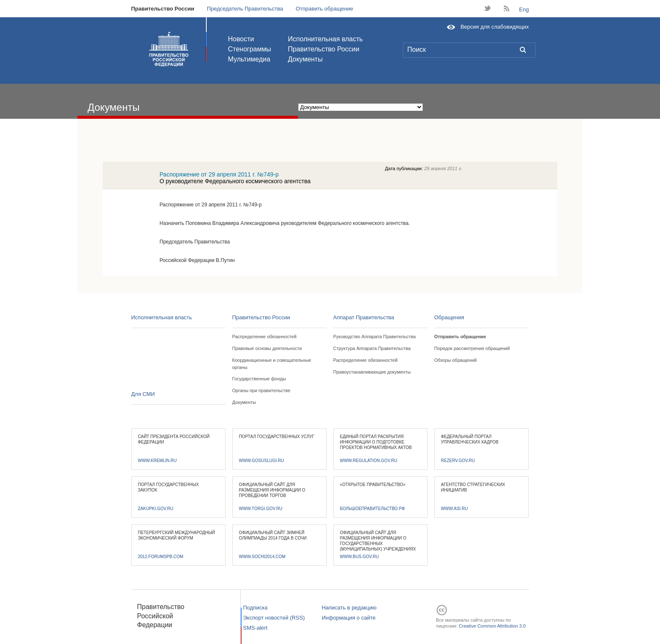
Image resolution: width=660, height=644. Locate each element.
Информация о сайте (349, 618)
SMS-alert (255, 628)
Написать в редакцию (349, 608)
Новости (241, 39)
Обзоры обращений (456, 360)
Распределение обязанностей (265, 337)
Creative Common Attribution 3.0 (492, 626)
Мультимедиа (249, 59)
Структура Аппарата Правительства (372, 348)
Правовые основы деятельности (267, 348)
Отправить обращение (324, 9)
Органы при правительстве (261, 390)
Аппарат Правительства (364, 317)
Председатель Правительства (245, 9)
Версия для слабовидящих (495, 27)
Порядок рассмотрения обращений (472, 348)
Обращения (449, 317)
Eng (524, 9)
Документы (305, 59)
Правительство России (163, 9)
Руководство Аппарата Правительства (375, 337)
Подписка (255, 608)
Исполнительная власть (325, 39)
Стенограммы (250, 49)
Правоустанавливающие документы (372, 372)
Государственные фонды (259, 379)
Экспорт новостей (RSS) (274, 618)
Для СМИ (143, 394)
